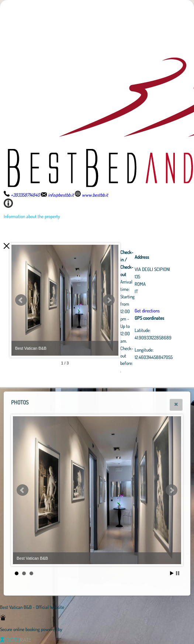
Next (149, 300)
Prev (21, 300)
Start (172, 573)
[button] (176, 405)
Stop (178, 573)
